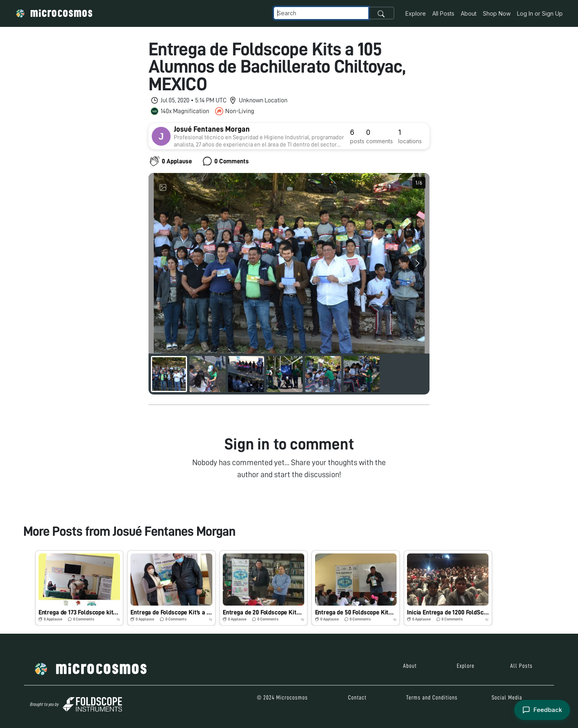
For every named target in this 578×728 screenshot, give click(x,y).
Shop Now (497, 13)
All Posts (443, 13)
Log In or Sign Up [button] (540, 13)
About (469, 13)
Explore (416, 13)
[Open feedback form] (542, 710)
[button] (79, 588)
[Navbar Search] (321, 13)
